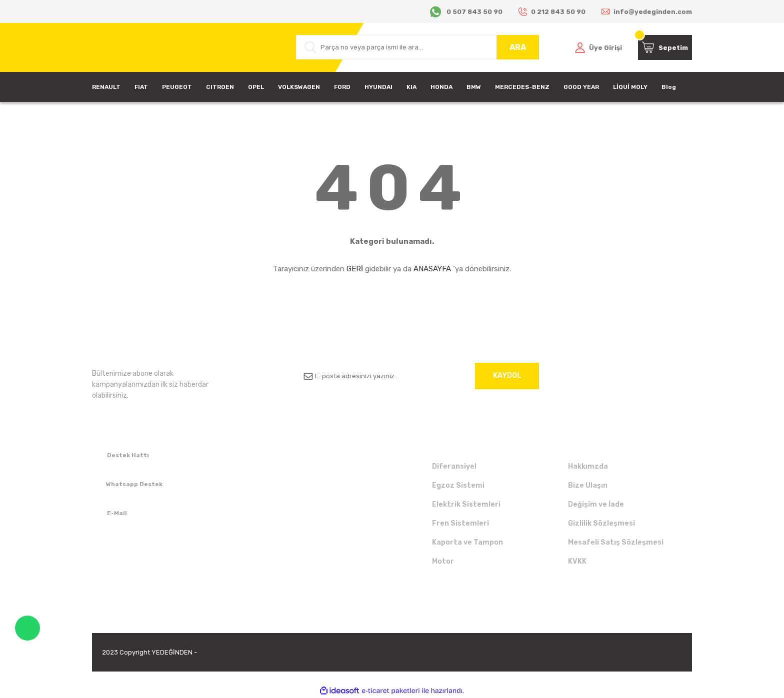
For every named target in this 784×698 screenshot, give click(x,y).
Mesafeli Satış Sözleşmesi (616, 542)
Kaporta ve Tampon (467, 542)
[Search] (417, 47)
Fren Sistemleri (460, 523)
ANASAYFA (432, 269)
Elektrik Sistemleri (466, 504)
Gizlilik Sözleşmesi (601, 523)
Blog (669, 87)
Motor (443, 561)
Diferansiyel (454, 466)
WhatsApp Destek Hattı (27, 628)
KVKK (577, 561)
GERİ (355, 269)
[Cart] (665, 47)
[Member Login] (598, 47)
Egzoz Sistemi (458, 485)
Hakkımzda (588, 466)
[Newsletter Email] (417, 376)
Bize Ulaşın (588, 485)
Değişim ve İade (596, 504)
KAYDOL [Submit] (507, 375)
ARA (518, 47)
